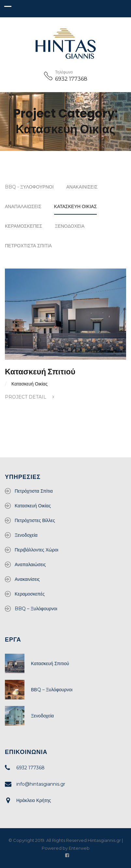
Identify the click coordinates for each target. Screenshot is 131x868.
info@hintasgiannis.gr (41, 784)
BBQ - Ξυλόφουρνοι (29, 187)
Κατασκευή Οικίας (75, 206)
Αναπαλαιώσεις (23, 206)
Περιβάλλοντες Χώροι (36, 550)
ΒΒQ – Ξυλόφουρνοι (52, 690)
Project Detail (29, 397)
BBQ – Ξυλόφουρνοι (36, 609)
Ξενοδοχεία (70, 226)
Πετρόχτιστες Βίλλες (35, 520)
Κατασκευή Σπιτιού (40, 372)
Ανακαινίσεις (82, 187)
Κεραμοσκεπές (23, 226)
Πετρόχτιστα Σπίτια (28, 246)
